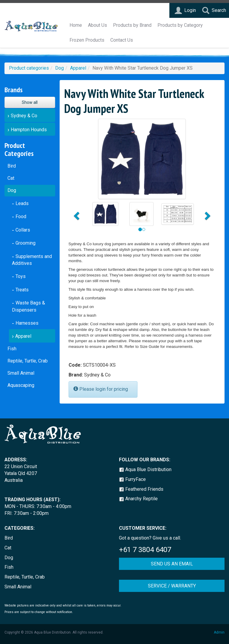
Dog (59, 68)
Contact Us (122, 40)
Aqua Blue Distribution (145, 469)
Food (21, 217)
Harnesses (27, 323)
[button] (76, 214)
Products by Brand (132, 25)
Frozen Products (87, 40)
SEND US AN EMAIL (172, 564)
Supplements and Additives (32, 260)
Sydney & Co (24, 116)
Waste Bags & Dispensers (28, 306)
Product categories (29, 68)
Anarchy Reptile (138, 499)
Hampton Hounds (29, 130)
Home (76, 25)
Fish (12, 349)
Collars (23, 230)
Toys (21, 276)
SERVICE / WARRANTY (172, 586)
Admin (219, 632)
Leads (22, 203)
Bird (12, 166)
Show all (30, 102)
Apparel (78, 68)
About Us (98, 25)
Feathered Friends (141, 489)
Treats (22, 290)
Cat (11, 178)
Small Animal (21, 373)
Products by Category (180, 25)
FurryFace (132, 479)
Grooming (25, 243)
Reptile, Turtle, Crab (28, 361)
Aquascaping (21, 385)
